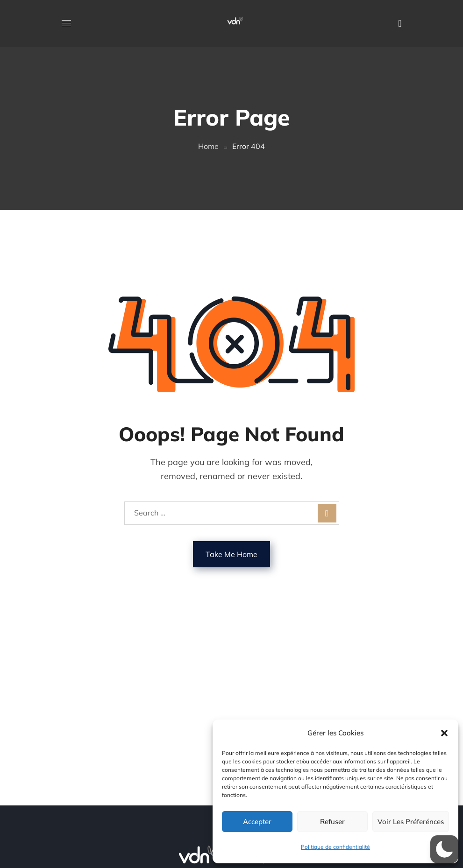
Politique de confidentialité (335, 847)
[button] (444, 733)
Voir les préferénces (411, 822)
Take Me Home (231, 554)
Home (208, 146)
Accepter (257, 822)
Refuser (332, 822)
